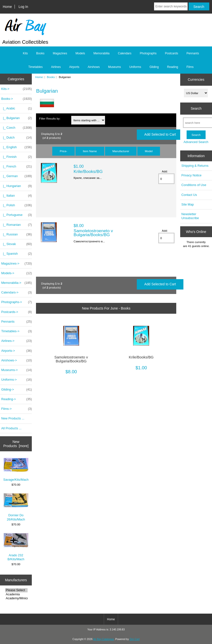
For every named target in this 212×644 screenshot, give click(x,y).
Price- (63, 151)
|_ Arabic (17, 108)
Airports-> (17, 351)
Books (51, 77)
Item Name (90, 151)
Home (7, 7)
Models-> (17, 273)
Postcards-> (17, 312)
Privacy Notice (191, 175)
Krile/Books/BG (88, 171)
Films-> (17, 409)
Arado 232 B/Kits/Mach (16, 547)
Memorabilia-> (17, 283)
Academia (16, 594)
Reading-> (17, 399)
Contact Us (189, 195)
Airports (74, 67)
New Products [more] (16, 444)
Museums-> (17, 370)
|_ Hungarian (17, 186)
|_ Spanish (17, 254)
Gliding (154, 67)
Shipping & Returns (195, 166)
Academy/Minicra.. (16, 598)
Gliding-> (17, 390)
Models (80, 53)
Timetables (35, 67)
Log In (23, 7)
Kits (25, 53)
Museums (114, 67)
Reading (173, 67)
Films (190, 67)
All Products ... (11, 428)
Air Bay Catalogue (104, 639)
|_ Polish (17, 205)
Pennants (193, 53)
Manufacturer (121, 151)
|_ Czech (17, 128)
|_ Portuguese (17, 215)
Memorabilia (101, 53)
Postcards (171, 53)
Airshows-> (17, 360)
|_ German (17, 176)
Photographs (148, 53)
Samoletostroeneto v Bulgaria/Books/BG (93, 233)
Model (149, 151)
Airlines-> (17, 341)
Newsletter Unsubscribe (190, 216)
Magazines (60, 53)
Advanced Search (196, 142)
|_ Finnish (17, 157)
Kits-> (17, 89)
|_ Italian (17, 196)
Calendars (125, 53)
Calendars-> (17, 292)
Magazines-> (17, 264)
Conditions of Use (194, 185)
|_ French (17, 166)
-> (17, 99)
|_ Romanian (17, 225)
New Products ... (13, 418)
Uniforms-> (17, 380)
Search (196, 108)
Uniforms (135, 67)
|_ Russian (17, 234)
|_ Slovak (17, 244)
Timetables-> (17, 331)
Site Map (188, 204)
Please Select (16, 590)
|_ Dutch (17, 138)
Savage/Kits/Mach (16, 470)
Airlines (56, 67)
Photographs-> (17, 302)
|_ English (17, 147)
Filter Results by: (50, 118)
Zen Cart (135, 639)
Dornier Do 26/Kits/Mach (16, 507)
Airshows (94, 67)
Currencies (196, 80)
